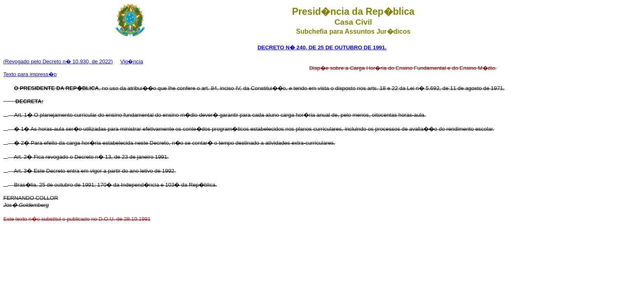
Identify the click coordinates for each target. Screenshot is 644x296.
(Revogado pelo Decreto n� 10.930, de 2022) (58, 61)
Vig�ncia (132, 61)
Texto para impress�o (30, 74)
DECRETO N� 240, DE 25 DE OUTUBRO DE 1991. (322, 47)
